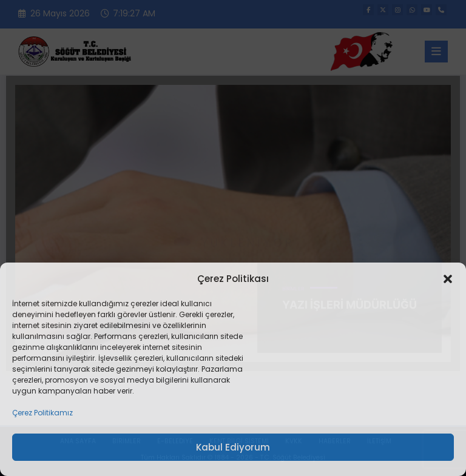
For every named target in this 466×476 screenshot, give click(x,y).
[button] (448, 279)
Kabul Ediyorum (233, 447)
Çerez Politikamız (42, 413)
